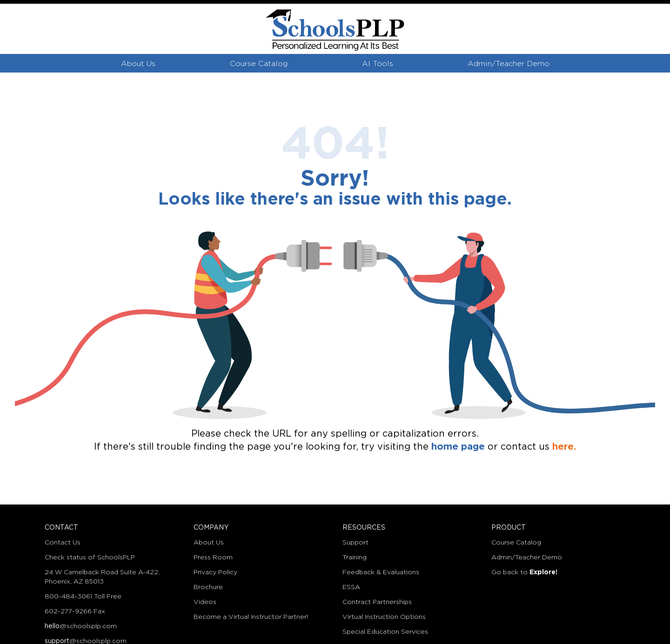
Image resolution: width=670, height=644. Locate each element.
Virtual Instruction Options (384, 617)
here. (564, 447)
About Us (138, 64)
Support (355, 543)
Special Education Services (385, 632)
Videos (205, 602)
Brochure (208, 587)
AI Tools (378, 64)
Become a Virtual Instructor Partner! (251, 617)
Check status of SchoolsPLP (90, 558)
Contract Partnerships (377, 602)
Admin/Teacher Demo (509, 64)
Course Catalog (259, 64)
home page (458, 447)
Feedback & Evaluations (381, 572)
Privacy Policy (215, 572)
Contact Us (63, 543)
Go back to (524, 572)
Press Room (213, 558)
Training (355, 558)
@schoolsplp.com (81, 626)
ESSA (351, 587)
